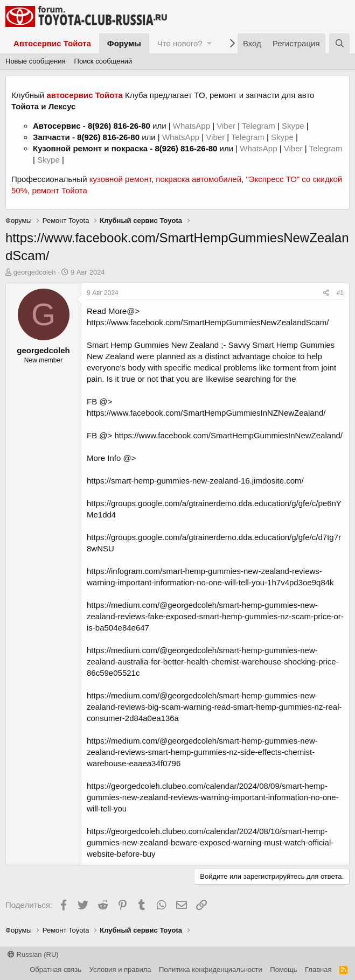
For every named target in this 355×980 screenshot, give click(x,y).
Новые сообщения (36, 61)
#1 (340, 293)
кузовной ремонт (120, 179)
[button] (209, 43)
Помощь (283, 969)
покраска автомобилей (199, 179)
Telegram (260, 126)
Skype (294, 126)
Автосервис (57, 126)
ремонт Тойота (59, 190)
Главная (318, 969)
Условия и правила (120, 969)
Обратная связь (55, 969)
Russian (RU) (33, 954)
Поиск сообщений (103, 61)
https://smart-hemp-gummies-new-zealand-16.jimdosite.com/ (195, 481)
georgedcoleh (35, 272)
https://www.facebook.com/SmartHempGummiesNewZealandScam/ (208, 322)
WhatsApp (193, 126)
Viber (226, 126)
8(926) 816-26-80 (119, 126)
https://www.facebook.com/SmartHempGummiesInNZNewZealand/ (206, 413)
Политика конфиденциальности (211, 969)
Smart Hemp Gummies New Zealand (153, 345)
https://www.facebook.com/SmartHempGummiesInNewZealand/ (229, 435)
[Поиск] (339, 43)
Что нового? (180, 43)
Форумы (124, 43)
